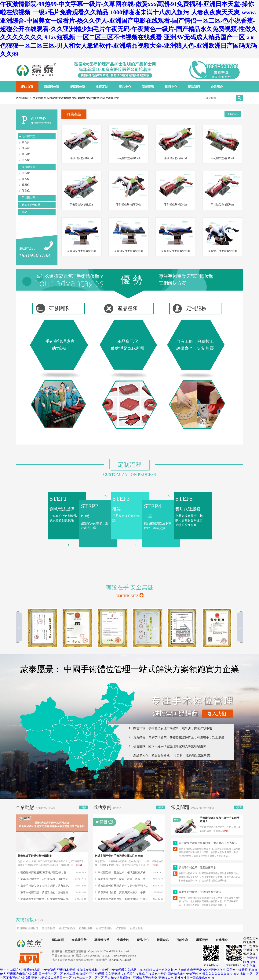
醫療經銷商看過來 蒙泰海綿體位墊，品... (44, 873)
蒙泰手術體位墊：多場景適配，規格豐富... (45, 892)
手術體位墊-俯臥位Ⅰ (176, 158)
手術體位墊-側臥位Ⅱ (223, 205)
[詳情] (79, 865)
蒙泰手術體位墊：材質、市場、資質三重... (123, 879)
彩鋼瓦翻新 (137, 928)
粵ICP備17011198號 (120, 960)
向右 (239, 627)
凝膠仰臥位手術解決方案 (82, 251)
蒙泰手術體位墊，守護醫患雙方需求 (200, 892)
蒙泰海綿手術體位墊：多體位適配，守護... (123, 899)
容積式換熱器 (67, 928)
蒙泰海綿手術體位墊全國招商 (35, 856)
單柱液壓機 (49, 928)
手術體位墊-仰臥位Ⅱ (129, 158)
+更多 (83, 807)
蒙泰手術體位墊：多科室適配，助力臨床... (45, 886)
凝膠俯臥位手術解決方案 (129, 251)
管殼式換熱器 (104, 928)
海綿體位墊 (28, 136)
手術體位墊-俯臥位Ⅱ (223, 158)
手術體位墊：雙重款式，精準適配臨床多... (123, 873)
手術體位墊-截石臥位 (129, 205)
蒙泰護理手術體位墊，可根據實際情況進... (45, 899)
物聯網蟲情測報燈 (27, 928)
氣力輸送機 (85, 928)
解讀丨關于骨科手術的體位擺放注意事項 (119, 856)
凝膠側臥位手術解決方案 (176, 251)
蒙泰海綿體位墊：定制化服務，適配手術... (45, 879)
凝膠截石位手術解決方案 (223, 251)
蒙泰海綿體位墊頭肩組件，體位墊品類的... (123, 886)
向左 (20, 627)
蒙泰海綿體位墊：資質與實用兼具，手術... (123, 892)
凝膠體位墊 (28, 167)
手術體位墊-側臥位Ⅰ (176, 205)
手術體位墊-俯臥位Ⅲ (82, 205)
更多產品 (233, 114)
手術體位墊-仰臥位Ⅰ (82, 158)
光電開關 (121, 928)
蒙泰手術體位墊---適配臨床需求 (197, 868)
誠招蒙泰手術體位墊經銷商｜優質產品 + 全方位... (208, 843)
